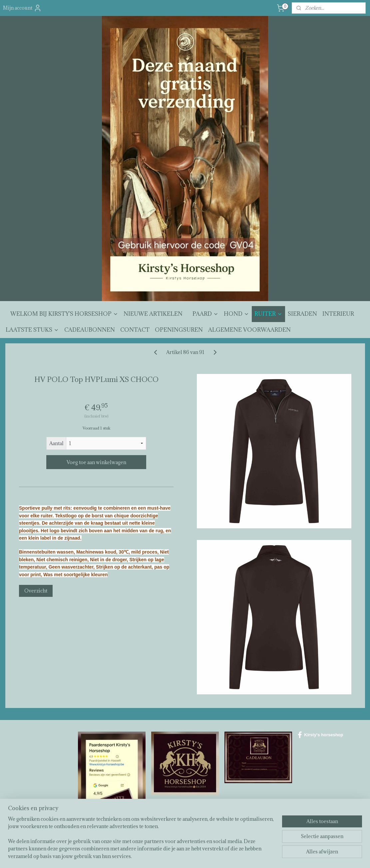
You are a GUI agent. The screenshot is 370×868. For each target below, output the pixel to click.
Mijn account (22, 8)
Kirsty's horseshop (320, 735)
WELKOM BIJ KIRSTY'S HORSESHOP (64, 314)
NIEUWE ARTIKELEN (153, 314)
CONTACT (135, 330)
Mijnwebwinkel (259, 856)
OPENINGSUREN (179, 330)
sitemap (168, 856)
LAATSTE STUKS (32, 330)
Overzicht (36, 591)
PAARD (205, 314)
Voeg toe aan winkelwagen (96, 462)
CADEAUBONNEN (90, 330)
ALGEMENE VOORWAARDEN (249, 330)
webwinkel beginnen (203, 856)
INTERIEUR (338, 314)
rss (181, 856)
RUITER (268, 314)
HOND (236, 314)
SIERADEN (302, 314)
